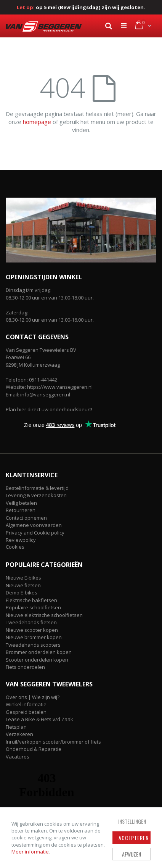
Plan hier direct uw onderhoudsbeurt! (49, 409)
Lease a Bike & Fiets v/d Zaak (39, 719)
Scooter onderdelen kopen (37, 660)
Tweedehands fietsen (31, 622)
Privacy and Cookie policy (35, 533)
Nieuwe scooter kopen (32, 630)
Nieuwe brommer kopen (34, 637)
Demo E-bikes (22, 593)
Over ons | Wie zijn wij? (33, 697)
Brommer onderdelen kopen (39, 652)
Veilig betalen (21, 503)
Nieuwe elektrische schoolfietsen (44, 615)
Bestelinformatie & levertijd (37, 488)
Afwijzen (132, 854)
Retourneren (21, 510)
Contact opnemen (26, 518)
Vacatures (18, 757)
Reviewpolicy (21, 540)
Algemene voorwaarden (34, 525)
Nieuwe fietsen (23, 585)
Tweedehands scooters (33, 645)
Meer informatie (30, 852)
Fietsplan (16, 727)
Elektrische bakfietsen (31, 600)
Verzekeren (19, 734)
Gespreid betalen (26, 712)
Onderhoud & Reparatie (34, 749)
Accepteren (134, 838)
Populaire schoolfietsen (33, 607)
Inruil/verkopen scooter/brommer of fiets (53, 742)
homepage (37, 122)
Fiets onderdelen (25, 667)
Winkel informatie (26, 704)
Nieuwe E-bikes (23, 578)
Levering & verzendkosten (36, 495)
